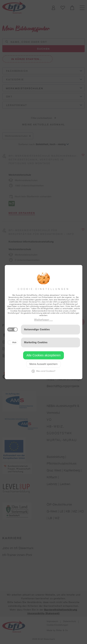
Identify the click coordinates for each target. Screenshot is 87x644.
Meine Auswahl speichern (43, 364)
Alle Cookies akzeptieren (43, 355)
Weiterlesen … (43, 320)
